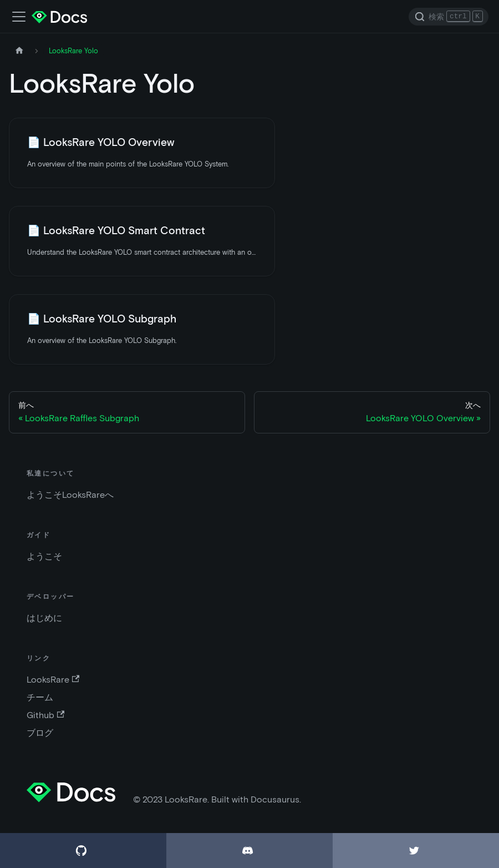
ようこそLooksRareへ (70, 495)
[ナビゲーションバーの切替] (19, 17)
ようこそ (44, 556)
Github (45, 715)
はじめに (44, 618)
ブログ (40, 733)
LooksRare (53, 680)
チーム (40, 697)
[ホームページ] (19, 51)
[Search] (449, 17)
